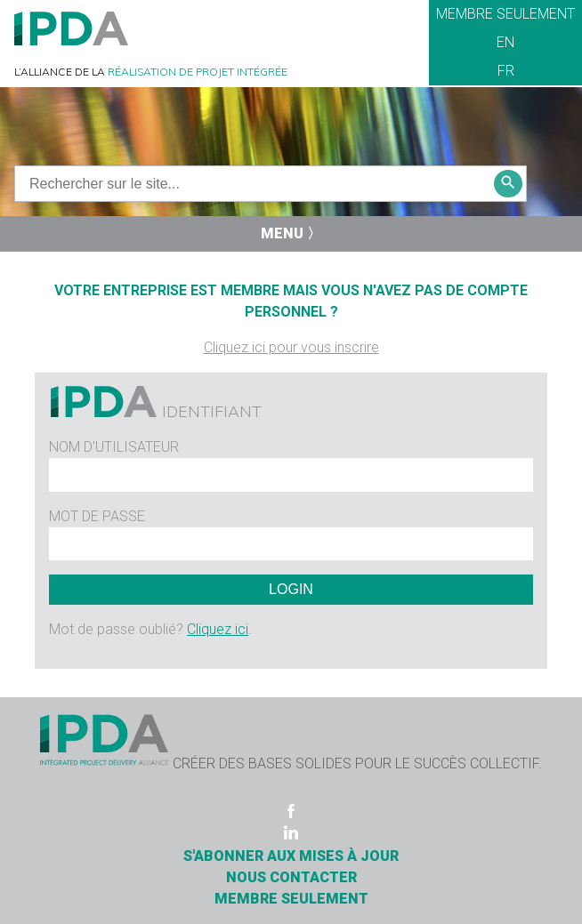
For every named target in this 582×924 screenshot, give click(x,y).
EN (505, 42)
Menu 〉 (291, 233)
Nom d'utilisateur (114, 447)
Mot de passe (97, 516)
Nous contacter (291, 877)
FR (506, 71)
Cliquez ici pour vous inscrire (291, 347)
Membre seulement (505, 14)
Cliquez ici (218, 629)
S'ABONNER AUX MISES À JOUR (291, 856)
